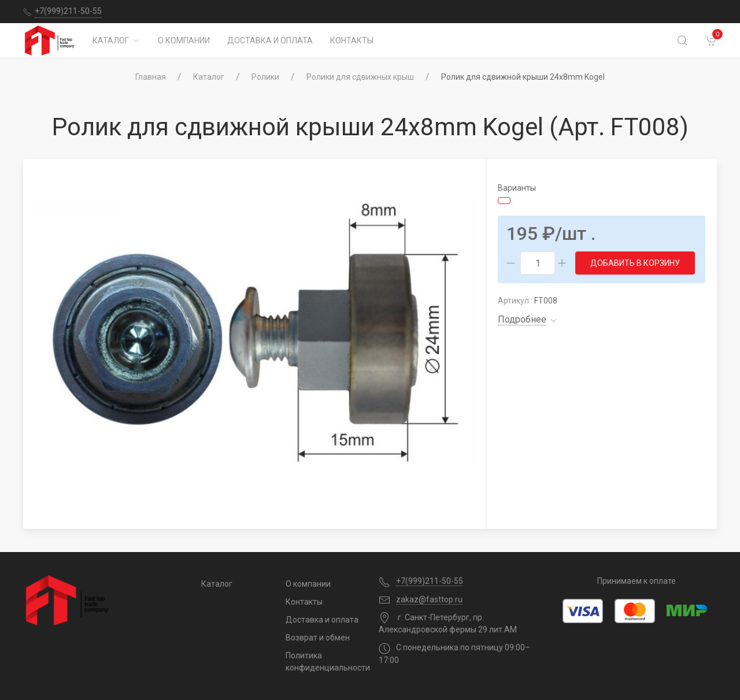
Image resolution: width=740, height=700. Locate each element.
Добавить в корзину (635, 263)
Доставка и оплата (270, 40)
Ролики (265, 77)
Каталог (116, 40)
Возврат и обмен (318, 638)
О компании (184, 40)
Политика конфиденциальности (323, 662)
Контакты (352, 40)
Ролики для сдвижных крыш (360, 77)
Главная (151, 77)
